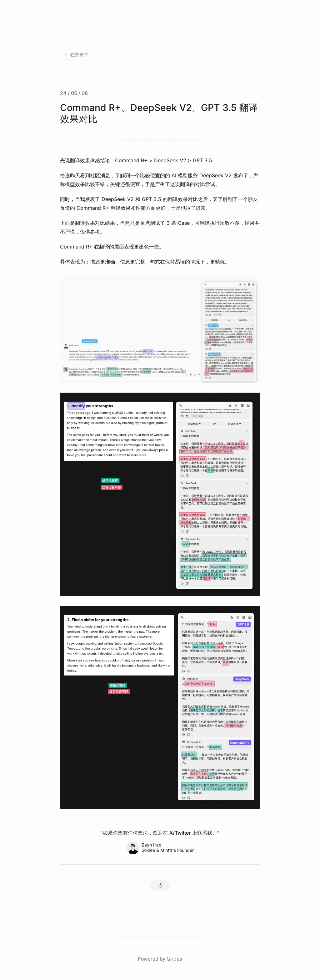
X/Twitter (180, 833)
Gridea (174, 959)
